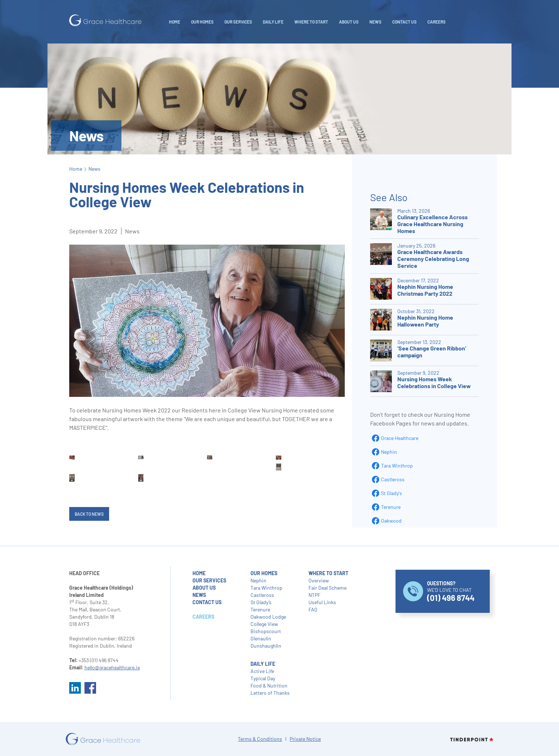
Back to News (89, 514)
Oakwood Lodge (268, 617)
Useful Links (322, 602)
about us (204, 588)
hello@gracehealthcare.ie (112, 667)
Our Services (238, 22)
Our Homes (202, 22)
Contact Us (404, 22)
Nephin (389, 452)
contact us (207, 602)
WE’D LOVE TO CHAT (451, 591)
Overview (319, 580)
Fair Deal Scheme (328, 588)
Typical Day (263, 678)
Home (175, 22)
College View (264, 624)
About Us (349, 22)
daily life (273, 22)
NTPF (314, 595)
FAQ (313, 609)
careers (436, 22)
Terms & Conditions (260, 739)
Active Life (262, 671)
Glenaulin (261, 638)
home (199, 573)
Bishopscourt (266, 631)
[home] (105, 20)
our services (209, 580)
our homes (264, 573)
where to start (328, 573)
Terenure (391, 507)
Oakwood (391, 521)
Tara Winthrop (397, 466)
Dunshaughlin (266, 646)
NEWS (375, 22)
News (94, 169)
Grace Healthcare (400, 438)
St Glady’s (261, 602)
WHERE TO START (311, 22)
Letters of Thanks (270, 693)
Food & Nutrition (269, 686)
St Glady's (392, 493)
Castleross (393, 479)
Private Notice (305, 739)
